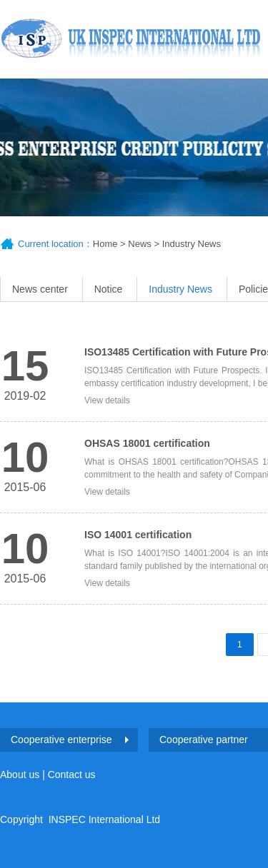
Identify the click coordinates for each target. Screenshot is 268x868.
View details (107, 400)
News (140, 244)
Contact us (72, 774)
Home (105, 244)
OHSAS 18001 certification (147, 443)
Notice (109, 289)
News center (40, 289)
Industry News (192, 244)
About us (20, 774)
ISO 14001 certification (138, 535)
